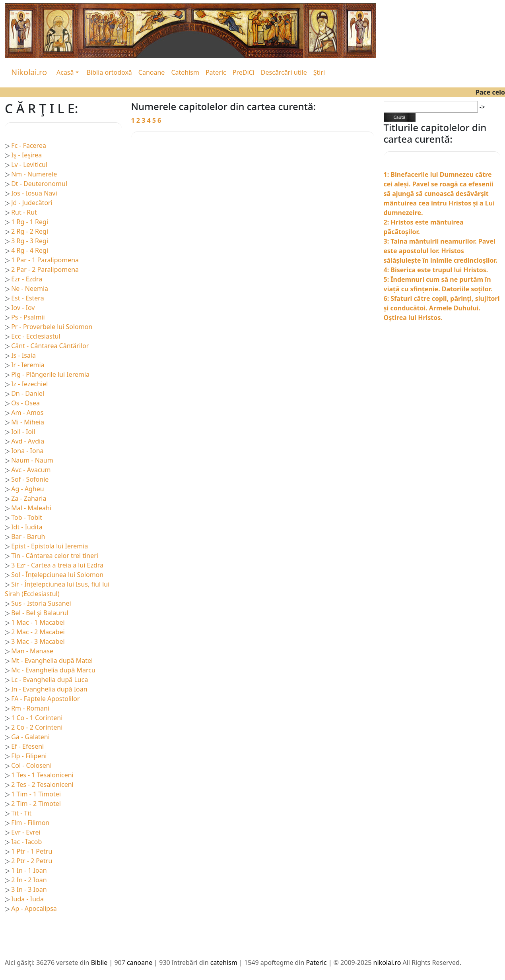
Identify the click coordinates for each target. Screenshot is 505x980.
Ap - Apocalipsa (34, 908)
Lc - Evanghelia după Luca (50, 680)
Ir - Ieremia (28, 365)
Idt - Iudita (27, 527)
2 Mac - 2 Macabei (38, 632)
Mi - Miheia (28, 422)
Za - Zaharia (29, 498)
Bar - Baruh (28, 536)
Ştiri (319, 72)
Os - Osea (25, 403)
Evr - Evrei (26, 832)
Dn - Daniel (28, 393)
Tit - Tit (21, 813)
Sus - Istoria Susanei (41, 603)
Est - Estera (27, 298)
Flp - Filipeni (29, 756)
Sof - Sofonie (30, 479)
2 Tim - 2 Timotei (36, 804)
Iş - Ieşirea (26, 155)
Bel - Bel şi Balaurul (40, 613)
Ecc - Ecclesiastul (36, 336)
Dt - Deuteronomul (39, 184)
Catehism (185, 72)
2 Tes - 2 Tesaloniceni (42, 784)
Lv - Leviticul (29, 165)
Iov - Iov (23, 308)
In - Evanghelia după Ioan (49, 689)
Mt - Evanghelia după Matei (52, 660)
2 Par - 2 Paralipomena (45, 269)
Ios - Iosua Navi (34, 193)
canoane (140, 963)
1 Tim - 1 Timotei (36, 794)
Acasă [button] (65, 72)
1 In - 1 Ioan (29, 870)
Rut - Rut (24, 212)
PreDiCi (244, 72)
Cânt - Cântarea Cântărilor (50, 346)
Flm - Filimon (30, 823)
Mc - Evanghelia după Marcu (53, 670)
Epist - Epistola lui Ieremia (50, 546)
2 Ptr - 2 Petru (32, 861)
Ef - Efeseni (27, 746)
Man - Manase (32, 651)
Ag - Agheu (27, 489)
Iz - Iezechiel (29, 384)
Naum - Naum (32, 460)
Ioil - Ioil (23, 432)
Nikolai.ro (29, 72)
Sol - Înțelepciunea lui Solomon (57, 575)
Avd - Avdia (28, 441)
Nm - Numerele (34, 174)
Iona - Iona (27, 451)
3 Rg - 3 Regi (30, 241)
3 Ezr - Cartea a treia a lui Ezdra (57, 565)
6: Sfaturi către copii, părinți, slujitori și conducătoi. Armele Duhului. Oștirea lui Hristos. (442, 308)
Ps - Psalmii (28, 317)
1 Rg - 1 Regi (30, 222)
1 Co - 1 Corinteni (37, 718)
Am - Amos (27, 413)
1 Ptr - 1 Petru (32, 851)
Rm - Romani (30, 708)
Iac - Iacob (26, 842)
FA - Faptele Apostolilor (45, 699)
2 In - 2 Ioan (29, 880)
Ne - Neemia (30, 289)
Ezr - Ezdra (27, 279)
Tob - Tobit (27, 517)
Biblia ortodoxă (109, 72)
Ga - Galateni (30, 737)
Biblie (99, 963)
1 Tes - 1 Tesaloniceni (42, 775)
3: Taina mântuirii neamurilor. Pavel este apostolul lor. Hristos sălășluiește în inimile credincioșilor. (441, 251)
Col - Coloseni (31, 765)
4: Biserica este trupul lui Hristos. (436, 270)
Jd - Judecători (32, 203)
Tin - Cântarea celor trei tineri (55, 556)
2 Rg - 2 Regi (30, 231)
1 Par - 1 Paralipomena (45, 260)
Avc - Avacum (31, 470)
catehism (224, 963)
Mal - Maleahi (31, 508)
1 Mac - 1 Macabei (38, 622)
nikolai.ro (387, 963)
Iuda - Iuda (27, 899)
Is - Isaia (23, 355)
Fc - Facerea (29, 145)
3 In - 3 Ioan (29, 889)
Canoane (152, 72)
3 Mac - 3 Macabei (38, 641)
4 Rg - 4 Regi (30, 250)
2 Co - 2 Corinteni (37, 727)
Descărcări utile (284, 72)
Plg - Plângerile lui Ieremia (50, 374)
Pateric (216, 72)
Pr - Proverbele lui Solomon (52, 327)
